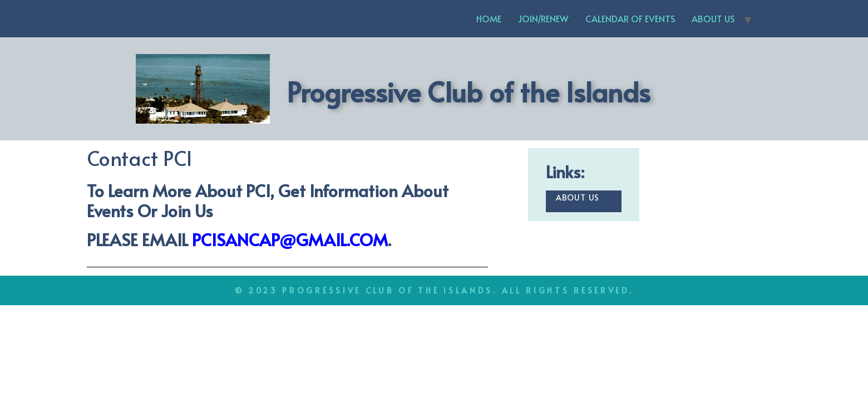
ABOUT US (713, 18)
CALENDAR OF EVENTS (630, 18)
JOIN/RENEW (543, 18)
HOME (489, 18)
